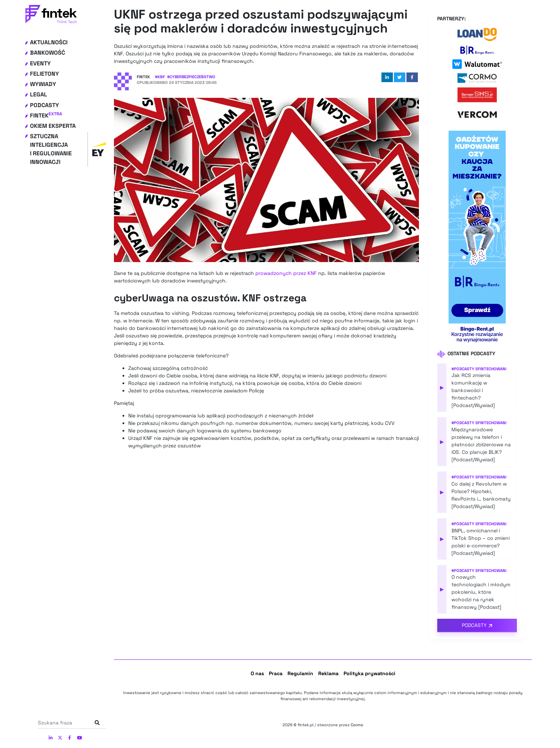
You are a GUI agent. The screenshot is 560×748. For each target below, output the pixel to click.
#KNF (160, 77)
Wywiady (43, 84)
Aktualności (49, 42)
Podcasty (44, 105)
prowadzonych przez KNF (286, 273)
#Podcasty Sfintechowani (479, 369)
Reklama (328, 673)
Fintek (46, 116)
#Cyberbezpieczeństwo (191, 77)
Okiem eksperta (53, 126)
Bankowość (47, 53)
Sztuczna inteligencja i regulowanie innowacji (68, 149)
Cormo (357, 725)
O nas (257, 673)
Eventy (40, 63)
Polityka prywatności (369, 673)
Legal (39, 94)
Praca (276, 673)
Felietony (44, 74)
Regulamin (300, 673)
